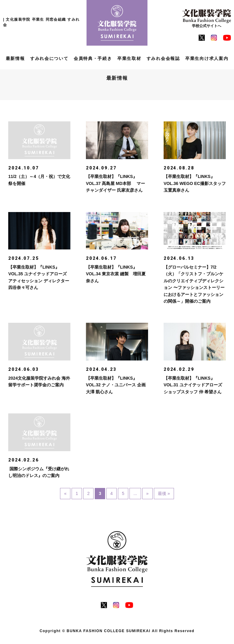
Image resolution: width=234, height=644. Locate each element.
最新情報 (15, 58)
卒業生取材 (129, 58)
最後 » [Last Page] (164, 495)
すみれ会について (49, 58)
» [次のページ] (147, 495)
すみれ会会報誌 (163, 58)
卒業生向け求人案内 (207, 58)
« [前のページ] (64, 495)
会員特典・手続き (93, 58)
